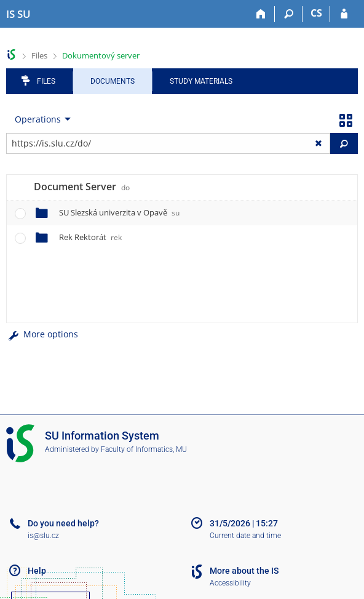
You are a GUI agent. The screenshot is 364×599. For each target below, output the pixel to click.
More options (42, 334)
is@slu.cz (43, 536)
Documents (113, 81)
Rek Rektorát (90, 237)
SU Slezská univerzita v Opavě (119, 212)
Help (37, 571)
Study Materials (201, 81)
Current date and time (245, 536)
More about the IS (244, 571)
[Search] (289, 14)
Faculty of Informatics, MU (144, 449)
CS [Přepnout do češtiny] (316, 13)
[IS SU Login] (344, 14)
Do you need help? (63, 523)
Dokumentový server (101, 55)
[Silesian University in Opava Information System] (18, 14)
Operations (38, 119)
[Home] (261, 14)
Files (39, 55)
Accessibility (230, 583)
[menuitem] (40, 119)
